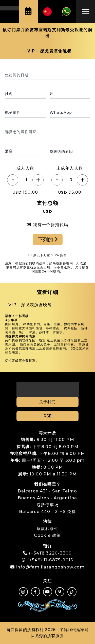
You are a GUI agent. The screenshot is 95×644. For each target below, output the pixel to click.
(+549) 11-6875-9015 (47, 560)
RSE (48, 416)
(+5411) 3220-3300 (50, 553)
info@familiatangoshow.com (50, 567)
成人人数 (25, 168)
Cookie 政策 (48, 535)
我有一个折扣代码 (47, 225)
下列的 (48, 240)
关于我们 (47, 402)
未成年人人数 (70, 168)
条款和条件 (48, 529)
